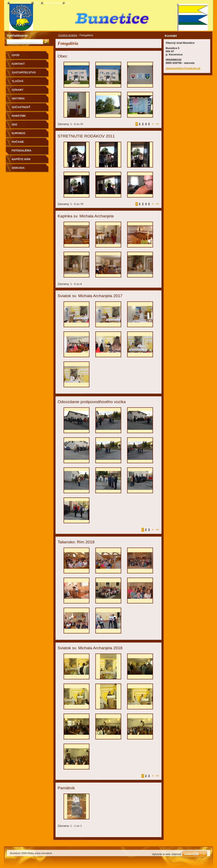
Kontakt (18, 64)
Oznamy (17, 90)
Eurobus (18, 133)
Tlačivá (17, 81)
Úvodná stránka (68, 35)
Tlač (37, 3)
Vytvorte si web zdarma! (167, 854)
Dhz (14, 124)
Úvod (16, 55)
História (18, 98)
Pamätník (19, 116)
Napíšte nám (21, 159)
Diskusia (18, 168)
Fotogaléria (22, 150)
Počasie (18, 142)
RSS (68, 3)
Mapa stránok (52, 3)
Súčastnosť (21, 107)
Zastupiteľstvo (24, 72)
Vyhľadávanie (17, 35)
